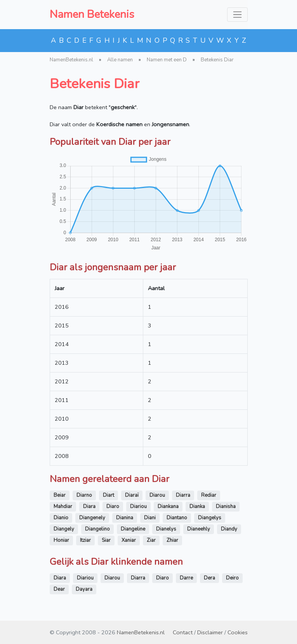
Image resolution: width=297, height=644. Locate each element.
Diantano (177, 518)
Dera (209, 578)
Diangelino (97, 529)
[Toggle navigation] (237, 15)
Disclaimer (210, 632)
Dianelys (166, 529)
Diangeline (133, 529)
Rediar (209, 495)
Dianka (197, 506)
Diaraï (132, 495)
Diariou (138, 506)
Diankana (168, 506)
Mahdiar (63, 506)
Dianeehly (199, 529)
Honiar (61, 540)
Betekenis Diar (217, 60)
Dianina (125, 518)
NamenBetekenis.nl (71, 60)
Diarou (157, 495)
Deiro (232, 578)
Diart (109, 495)
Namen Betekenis (92, 14)
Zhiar (172, 540)
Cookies (238, 632)
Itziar (85, 540)
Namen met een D (167, 60)
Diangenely (92, 518)
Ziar (151, 540)
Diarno (84, 495)
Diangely (64, 529)
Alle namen (120, 60)
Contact (183, 632)
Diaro (113, 506)
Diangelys (210, 518)
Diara (89, 506)
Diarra (183, 495)
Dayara (84, 589)
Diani (150, 518)
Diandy (229, 529)
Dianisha (226, 506)
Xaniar (129, 540)
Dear (59, 589)
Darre (186, 578)
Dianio (61, 518)
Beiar (60, 495)
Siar (106, 540)
